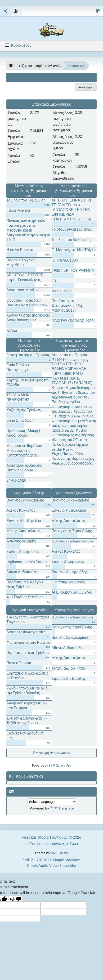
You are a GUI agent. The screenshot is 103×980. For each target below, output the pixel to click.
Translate (62, 808)
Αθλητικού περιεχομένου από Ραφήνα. (27, 705)
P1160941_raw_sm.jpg (70, 359)
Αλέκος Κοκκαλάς (21, 510)
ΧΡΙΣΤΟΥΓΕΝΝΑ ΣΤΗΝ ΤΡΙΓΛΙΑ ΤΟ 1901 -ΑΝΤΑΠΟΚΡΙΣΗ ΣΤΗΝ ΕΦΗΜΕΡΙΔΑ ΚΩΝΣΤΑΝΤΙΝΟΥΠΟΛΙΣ (72, 209)
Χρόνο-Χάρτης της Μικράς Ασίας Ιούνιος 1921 (28, 317)
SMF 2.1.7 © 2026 (37, 860)
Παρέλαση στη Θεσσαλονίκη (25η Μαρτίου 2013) (67, 305)
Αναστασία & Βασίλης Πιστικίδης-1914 (24, 468)
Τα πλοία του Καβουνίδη (26, 200)
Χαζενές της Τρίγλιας (24, 410)
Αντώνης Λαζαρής (21, 541)
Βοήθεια (31, 844)
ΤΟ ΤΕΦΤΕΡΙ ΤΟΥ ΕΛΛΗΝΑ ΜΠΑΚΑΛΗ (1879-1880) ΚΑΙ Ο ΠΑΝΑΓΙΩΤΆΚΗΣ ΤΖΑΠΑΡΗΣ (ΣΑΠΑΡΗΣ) (72, 373)
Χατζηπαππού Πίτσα (68, 668)
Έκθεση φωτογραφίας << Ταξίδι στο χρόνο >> (27, 720)
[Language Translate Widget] (52, 802)
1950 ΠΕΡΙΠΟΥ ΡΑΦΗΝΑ (73, 270)
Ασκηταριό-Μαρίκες (23, 290)
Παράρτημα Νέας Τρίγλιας (28, 652)
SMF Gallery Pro (60, 765)
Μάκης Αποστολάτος (23, 531)
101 (55, 280)
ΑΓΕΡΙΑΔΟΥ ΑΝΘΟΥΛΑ (72, 592)
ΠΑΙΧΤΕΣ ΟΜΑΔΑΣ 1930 (73, 320)
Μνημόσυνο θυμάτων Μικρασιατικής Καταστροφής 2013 (24, 450)
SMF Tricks (60, 853)
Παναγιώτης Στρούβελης (72, 531)
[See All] (11, 66)
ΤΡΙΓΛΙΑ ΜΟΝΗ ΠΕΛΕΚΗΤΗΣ (19, 397)
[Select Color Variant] (98, 11)
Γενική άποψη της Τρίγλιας (28, 355)
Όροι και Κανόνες (52, 844)
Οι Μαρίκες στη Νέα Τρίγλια (74, 250)
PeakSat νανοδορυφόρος (72, 463)
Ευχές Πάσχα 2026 (67, 454)
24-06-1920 (62, 291)
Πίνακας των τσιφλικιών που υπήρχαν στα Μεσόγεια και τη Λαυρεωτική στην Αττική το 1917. (28, 230)
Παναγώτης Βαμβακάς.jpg (73, 458)
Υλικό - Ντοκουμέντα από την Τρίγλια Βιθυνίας (27, 690)
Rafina (12, 330)
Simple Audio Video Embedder (51, 865)
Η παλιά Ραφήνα (20, 249)
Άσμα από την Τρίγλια (69, 355)
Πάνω (73, 844)
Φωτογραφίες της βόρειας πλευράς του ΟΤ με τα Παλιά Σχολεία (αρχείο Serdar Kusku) (73, 442)
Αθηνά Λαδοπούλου (23, 572)
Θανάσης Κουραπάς (68, 582)
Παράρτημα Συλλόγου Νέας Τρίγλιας (25, 584)
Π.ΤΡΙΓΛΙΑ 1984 (65, 260)
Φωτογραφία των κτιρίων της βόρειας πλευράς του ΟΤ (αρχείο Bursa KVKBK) (73, 411)
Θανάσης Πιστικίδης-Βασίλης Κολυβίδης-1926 (27, 302)
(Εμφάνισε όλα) (29, 350)
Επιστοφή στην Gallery (51, 753)
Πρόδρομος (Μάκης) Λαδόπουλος (23, 433)
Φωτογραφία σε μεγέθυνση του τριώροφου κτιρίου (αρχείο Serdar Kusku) (74, 425)
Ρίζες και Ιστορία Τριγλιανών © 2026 (52, 837)
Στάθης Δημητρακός (23, 551)
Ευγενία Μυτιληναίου (24, 521)
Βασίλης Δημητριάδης (70, 572)
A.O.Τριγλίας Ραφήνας (25, 597)
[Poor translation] (16, 899)
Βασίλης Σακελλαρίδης (25, 500)
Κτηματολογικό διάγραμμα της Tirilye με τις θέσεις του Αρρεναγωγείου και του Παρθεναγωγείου (73, 395)
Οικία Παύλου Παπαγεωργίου (19, 367)
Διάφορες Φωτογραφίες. (26, 632)
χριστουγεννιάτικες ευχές (72, 229)
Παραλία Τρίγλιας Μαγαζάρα (21, 262)
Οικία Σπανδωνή (20, 420)
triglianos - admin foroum (27, 562)
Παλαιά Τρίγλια (19, 663)
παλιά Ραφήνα (18, 210)
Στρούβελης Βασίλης (69, 678)
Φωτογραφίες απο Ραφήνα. (29, 642)
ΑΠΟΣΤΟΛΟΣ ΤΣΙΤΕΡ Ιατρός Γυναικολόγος (25, 277)
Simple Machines (67, 860)
